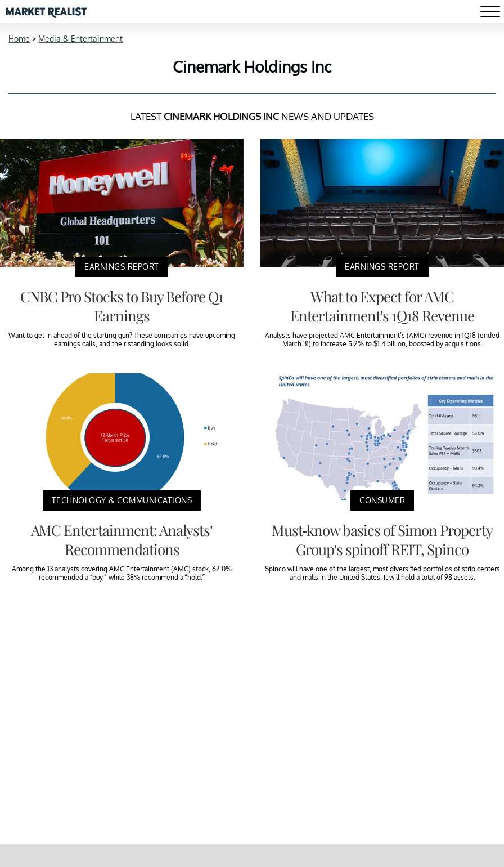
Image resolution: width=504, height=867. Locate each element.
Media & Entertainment (80, 39)
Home (19, 39)
